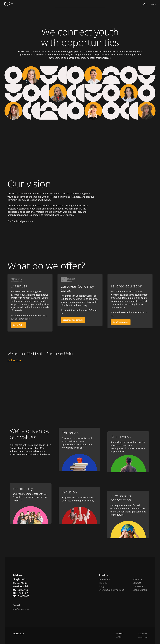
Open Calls (105, 579)
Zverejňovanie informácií (112, 590)
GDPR (119, 637)
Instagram (143, 637)
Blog (101, 586)
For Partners (139, 586)
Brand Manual (140, 590)
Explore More (14, 360)
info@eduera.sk (21, 609)
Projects (103, 583)
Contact (137, 583)
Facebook (142, 634)
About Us (137, 579)
